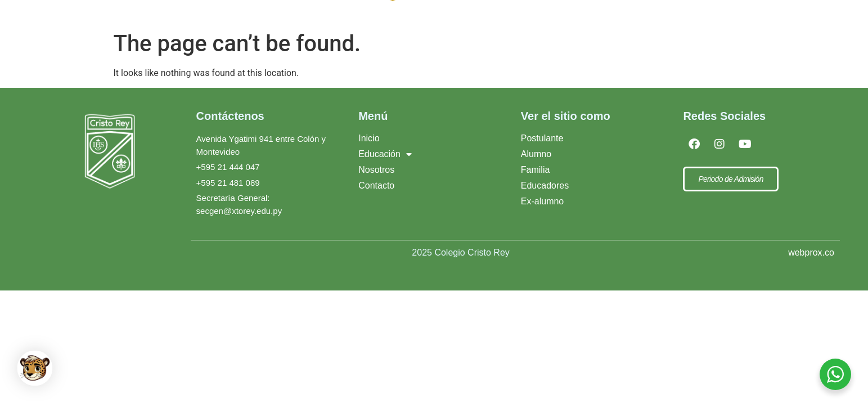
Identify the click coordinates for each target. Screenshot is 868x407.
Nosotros (376, 180)
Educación (385, 164)
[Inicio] (229, 18)
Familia (536, 180)
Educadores (545, 196)
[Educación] (294, 18)
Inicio (369, 148)
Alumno (536, 164)
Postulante (542, 148)
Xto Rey (565, 18)
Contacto (639, 18)
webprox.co (811, 263)
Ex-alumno (542, 211)
